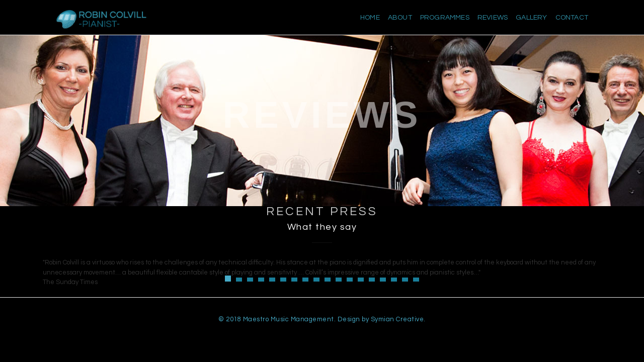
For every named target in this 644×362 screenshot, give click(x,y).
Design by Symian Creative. (382, 319)
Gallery (531, 18)
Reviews (493, 18)
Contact (572, 18)
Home (370, 18)
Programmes (445, 18)
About (400, 18)
